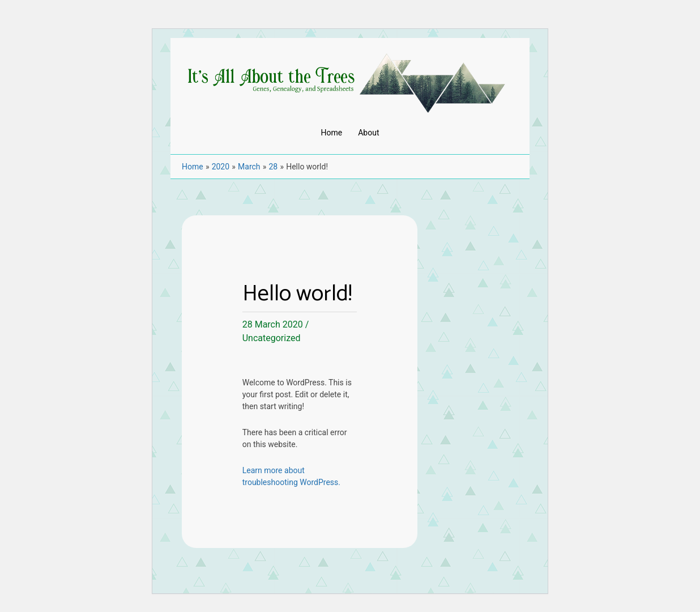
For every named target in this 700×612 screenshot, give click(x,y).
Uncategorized (272, 338)
